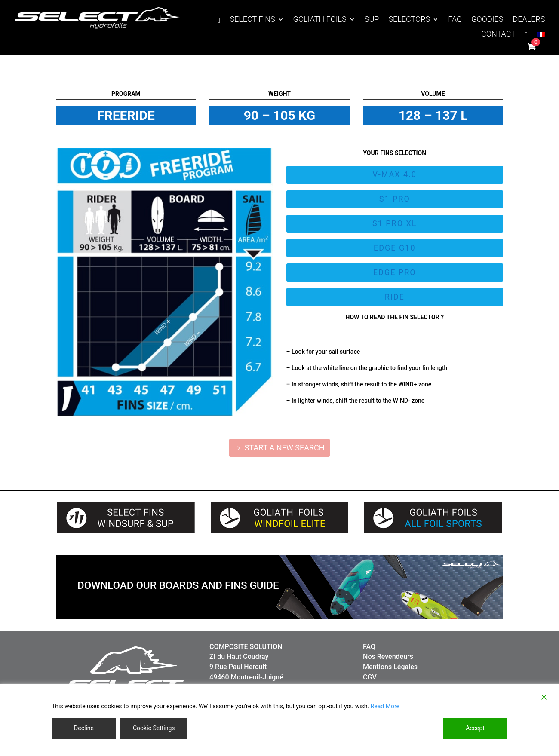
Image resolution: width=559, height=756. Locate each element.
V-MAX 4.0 (395, 174)
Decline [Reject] (84, 728)
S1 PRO (395, 199)
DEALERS (529, 20)
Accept (475, 728)
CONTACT (498, 35)
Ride (395, 297)
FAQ (455, 20)
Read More (385, 706)
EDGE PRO (395, 272)
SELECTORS (409, 20)
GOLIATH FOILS (320, 20)
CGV (370, 677)
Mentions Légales (390, 667)
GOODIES (487, 20)
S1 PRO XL (395, 223)
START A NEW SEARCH (285, 448)
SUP (372, 20)
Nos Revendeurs (388, 657)
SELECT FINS (252, 20)
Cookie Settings (154, 728)
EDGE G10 (395, 248)
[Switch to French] (541, 37)
